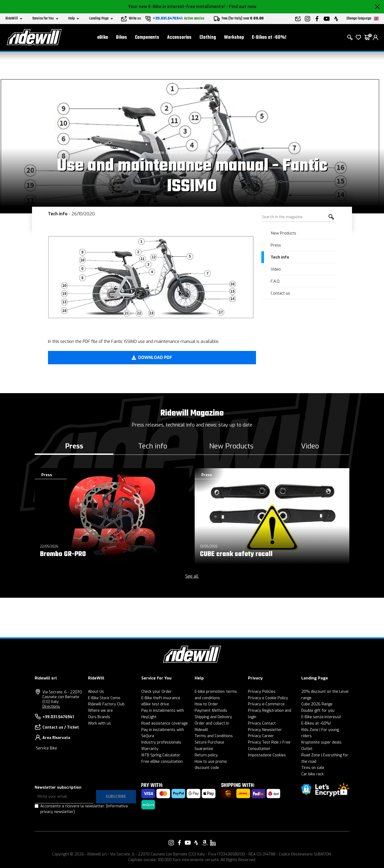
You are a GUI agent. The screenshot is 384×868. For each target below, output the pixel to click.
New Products (283, 233)
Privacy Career (261, 736)
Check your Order (157, 692)
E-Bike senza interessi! (321, 717)
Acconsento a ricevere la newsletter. (84, 809)
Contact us (280, 293)
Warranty (150, 749)
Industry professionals (161, 742)
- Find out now (241, 7)
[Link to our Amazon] (205, 843)
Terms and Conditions (214, 736)
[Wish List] (358, 37)
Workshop (234, 38)
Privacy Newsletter (265, 730)
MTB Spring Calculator (161, 755)
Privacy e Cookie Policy (268, 698)
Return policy (206, 755)
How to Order (206, 704)
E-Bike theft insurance (161, 698)
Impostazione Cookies (267, 755)
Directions (51, 707)
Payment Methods (211, 711)
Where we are (100, 711)
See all (192, 576)
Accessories (179, 38)
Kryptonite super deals (321, 742)
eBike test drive (155, 704)
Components (147, 38)
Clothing (208, 38)
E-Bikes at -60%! (269, 38)
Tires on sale (313, 768)
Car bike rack (313, 774)
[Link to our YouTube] (188, 843)
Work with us (99, 723)
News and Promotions (188, 153)
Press (276, 245)
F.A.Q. (275, 281)
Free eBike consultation (162, 762)
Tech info (221, 153)
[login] (375, 37)
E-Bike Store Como (104, 698)
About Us (96, 692)
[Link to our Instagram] (171, 843)
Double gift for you (318, 711)
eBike (103, 38)
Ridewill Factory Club (106, 704)
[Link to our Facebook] (179, 843)
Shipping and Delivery (213, 717)
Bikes (121, 38)
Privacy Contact (262, 723)
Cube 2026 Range (317, 704)
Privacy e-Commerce (266, 704)
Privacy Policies (262, 692)
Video (276, 269)
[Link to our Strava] (196, 843)
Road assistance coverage (165, 723)
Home (159, 153)
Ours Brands (99, 717)
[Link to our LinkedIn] (213, 843)
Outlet (307, 749)
